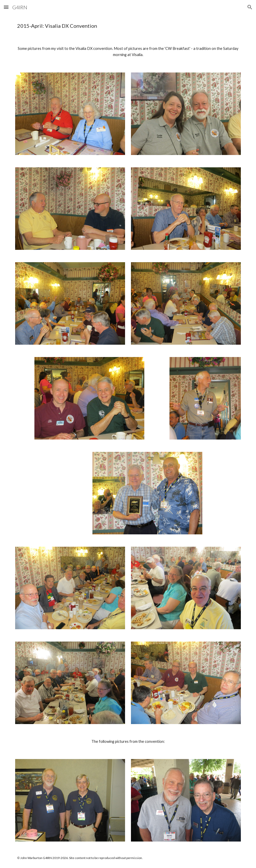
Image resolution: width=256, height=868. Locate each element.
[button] (6, 7)
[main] (128, 26)
